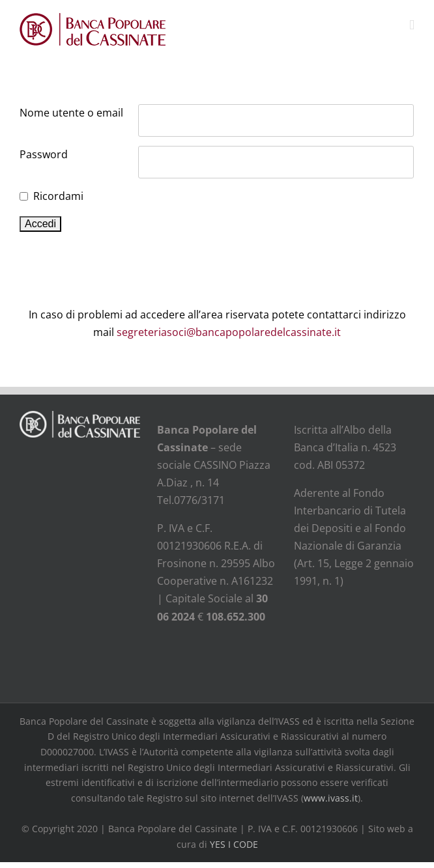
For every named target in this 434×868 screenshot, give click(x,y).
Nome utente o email (71, 113)
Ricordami (58, 196)
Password (44, 154)
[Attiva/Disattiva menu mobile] (412, 25)
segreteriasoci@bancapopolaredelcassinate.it (229, 332)
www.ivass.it (331, 798)
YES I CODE (234, 844)
